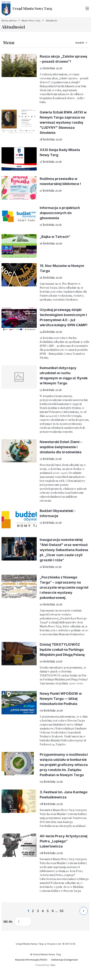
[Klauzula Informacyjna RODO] (31, 960)
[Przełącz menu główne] (87, 8)
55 (62, 911)
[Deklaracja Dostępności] (65, 960)
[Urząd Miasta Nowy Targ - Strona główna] (27, 8)
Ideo (53, 965)
